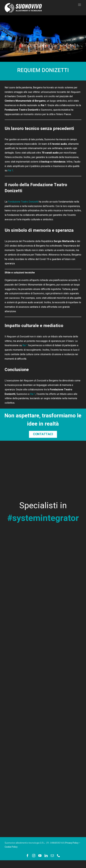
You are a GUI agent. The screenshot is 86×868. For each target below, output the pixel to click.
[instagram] (34, 856)
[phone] (58, 856)
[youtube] (40, 856)
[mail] (52, 856)
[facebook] (28, 856)
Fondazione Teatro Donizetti (23, 202)
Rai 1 (11, 171)
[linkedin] (46, 856)
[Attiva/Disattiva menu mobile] (80, 5)
